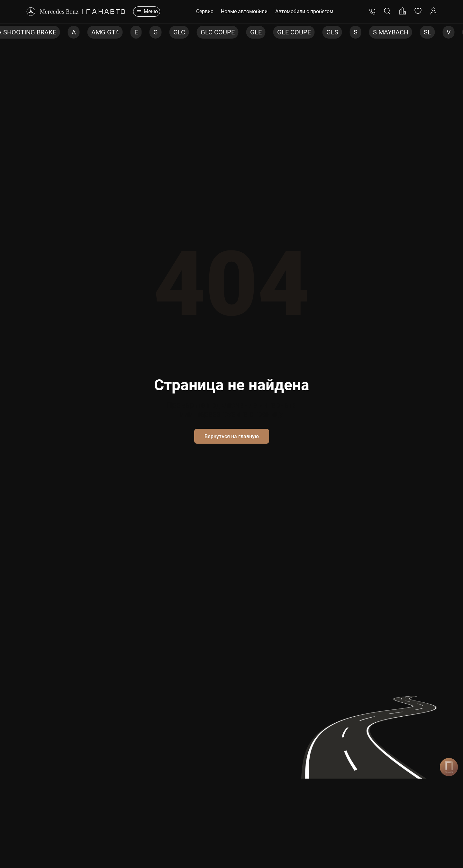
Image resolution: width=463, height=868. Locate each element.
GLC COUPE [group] (218, 32)
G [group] (156, 32)
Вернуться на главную (232, 436)
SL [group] (427, 32)
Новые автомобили (244, 12)
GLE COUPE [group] (294, 32)
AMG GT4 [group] (105, 32)
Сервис (205, 12)
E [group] (136, 32)
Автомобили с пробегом (304, 12)
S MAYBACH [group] (391, 32)
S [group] (356, 32)
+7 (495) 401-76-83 (372, 12)
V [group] (449, 32)
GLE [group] (256, 32)
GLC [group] (179, 32)
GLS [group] (332, 32)
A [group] (74, 32)
